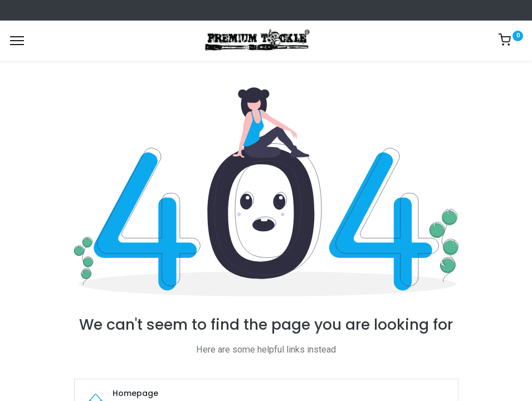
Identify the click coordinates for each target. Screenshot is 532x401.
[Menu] (17, 41)
